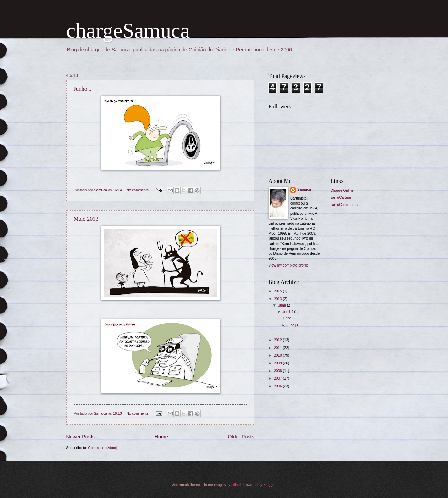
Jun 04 (288, 312)
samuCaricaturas (344, 205)
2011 (278, 348)
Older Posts (241, 437)
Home (161, 437)
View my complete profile (288, 265)
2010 (278, 355)
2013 (278, 299)
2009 (278, 363)
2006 (278, 386)
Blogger (269, 485)
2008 (278, 371)
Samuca (304, 189)
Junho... (83, 89)
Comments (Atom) (103, 448)
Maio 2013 (86, 219)
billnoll (236, 485)
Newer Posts (81, 437)
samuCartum (341, 198)
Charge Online (342, 191)
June (283, 305)
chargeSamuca (128, 30)
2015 (278, 291)
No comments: (138, 190)
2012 (278, 340)
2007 (278, 378)
